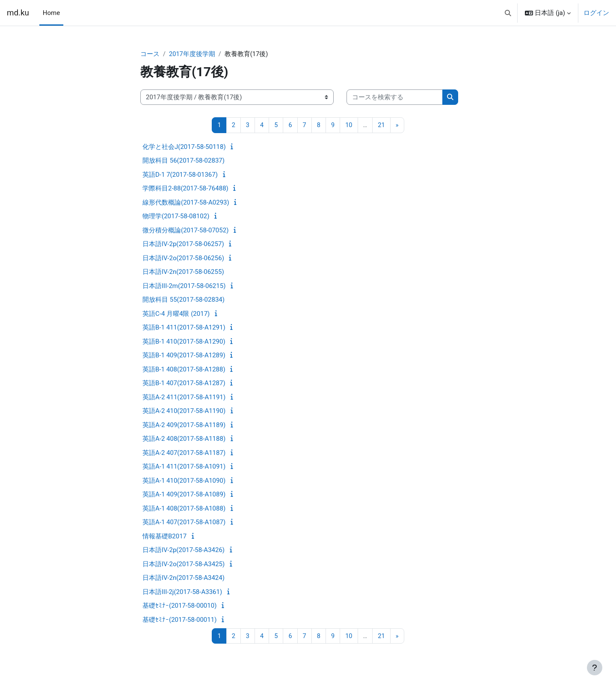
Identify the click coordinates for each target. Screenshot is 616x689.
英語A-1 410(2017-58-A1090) (184, 481)
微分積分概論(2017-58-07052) (185, 231)
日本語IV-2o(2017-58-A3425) (184, 564)
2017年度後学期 (192, 54)
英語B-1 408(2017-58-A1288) (184, 370)
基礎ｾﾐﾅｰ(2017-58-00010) (179, 606)
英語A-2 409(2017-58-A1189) (184, 425)
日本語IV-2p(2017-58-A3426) (184, 550)
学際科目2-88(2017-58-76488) (185, 189)
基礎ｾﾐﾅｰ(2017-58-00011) (179, 620)
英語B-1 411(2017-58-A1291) (184, 328)
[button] (508, 13)
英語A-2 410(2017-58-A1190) (184, 411)
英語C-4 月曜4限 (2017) (176, 314)
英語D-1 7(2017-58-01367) (180, 175)
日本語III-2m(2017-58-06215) (184, 286)
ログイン (596, 13)
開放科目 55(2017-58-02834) (184, 300)
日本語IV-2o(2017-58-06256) (183, 258)
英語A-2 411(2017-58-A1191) (184, 398)
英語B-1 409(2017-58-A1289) (184, 356)
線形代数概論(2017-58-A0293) (186, 203)
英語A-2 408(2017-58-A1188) (184, 439)
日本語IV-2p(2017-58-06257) (183, 244)
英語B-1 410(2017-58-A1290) (184, 342)
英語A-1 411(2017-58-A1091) (184, 467)
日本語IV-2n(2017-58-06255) (183, 272)
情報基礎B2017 (164, 537)
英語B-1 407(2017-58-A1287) (184, 383)
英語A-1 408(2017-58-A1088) (184, 509)
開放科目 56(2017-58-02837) (184, 161)
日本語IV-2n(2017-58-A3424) (184, 578)
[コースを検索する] (395, 98)
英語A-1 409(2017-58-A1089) (184, 495)
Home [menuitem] (51, 13)
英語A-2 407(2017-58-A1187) (184, 453)
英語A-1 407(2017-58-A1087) (184, 523)
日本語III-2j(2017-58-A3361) (182, 592)
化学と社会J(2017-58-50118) (184, 147)
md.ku (18, 13)
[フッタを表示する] (595, 668)
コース (150, 54)
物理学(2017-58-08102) (176, 217)
